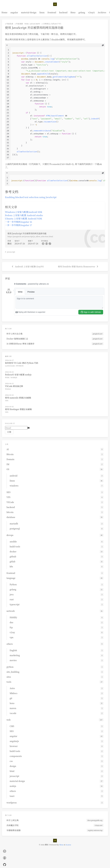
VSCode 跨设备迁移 (14, 386)
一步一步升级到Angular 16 (18, 222)
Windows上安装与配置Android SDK (24, 212)
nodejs (14, 377)
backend (63, 12)
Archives (102, 12)
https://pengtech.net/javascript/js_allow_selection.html (30, 236)
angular (14, 12)
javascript (35, 24)
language (10, 366)
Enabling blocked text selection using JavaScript (31, 197)
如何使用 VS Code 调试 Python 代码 (22, 363)
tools (8, 389)
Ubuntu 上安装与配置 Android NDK (24, 218)
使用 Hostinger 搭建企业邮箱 (18, 409)
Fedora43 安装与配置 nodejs (18, 375)
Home (5, 12)
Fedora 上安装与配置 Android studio (24, 215)
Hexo (73, 12)
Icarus (68, 845)
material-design (29, 12)
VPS (7, 400)
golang (82, 12)
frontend (52, 12)
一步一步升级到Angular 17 (18, 225)
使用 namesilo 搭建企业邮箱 (18, 398)
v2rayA (91, 12)
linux (42, 12)
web (26, 24)
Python (20, 366)
